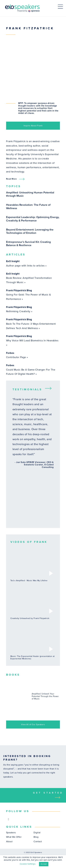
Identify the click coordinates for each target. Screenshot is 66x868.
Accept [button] (44, 864)
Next (49, 388)
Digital (37, 833)
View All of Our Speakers (33, 725)
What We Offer (14, 837)
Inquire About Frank (33, 126)
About (9, 842)
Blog (36, 837)
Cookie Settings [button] (28, 864)
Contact (38, 842)
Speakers (11, 833)
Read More (11, 179)
